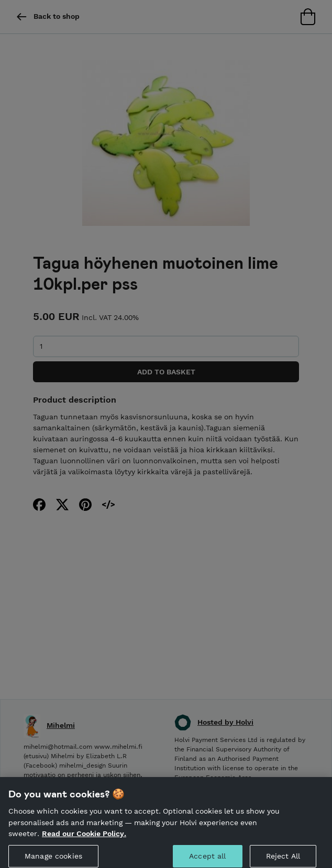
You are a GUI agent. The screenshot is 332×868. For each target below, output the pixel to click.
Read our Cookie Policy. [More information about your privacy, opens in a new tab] (84, 838)
